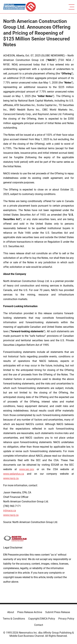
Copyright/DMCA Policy (42, 619)
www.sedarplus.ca (14, 474)
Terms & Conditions (14, 619)
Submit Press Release (58, 612)
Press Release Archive (30, 612)
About (11, 612)
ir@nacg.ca (10, 511)
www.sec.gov (27, 469)
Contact (39, 625)
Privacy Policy (66, 619)
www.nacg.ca (11, 478)
